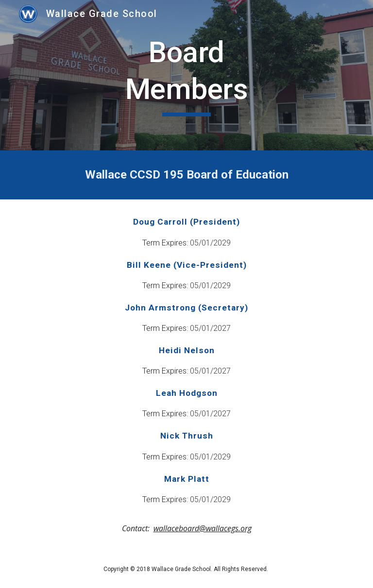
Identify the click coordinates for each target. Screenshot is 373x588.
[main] (186, 75)
